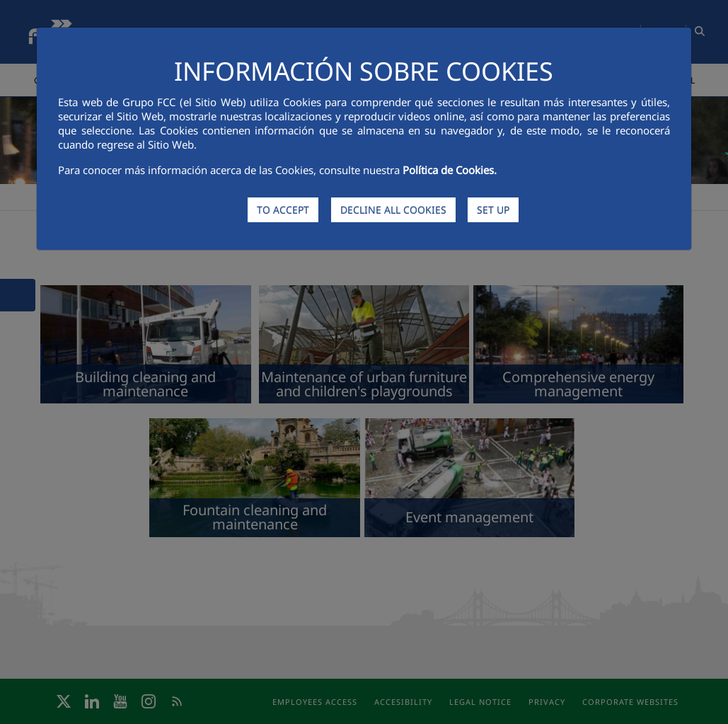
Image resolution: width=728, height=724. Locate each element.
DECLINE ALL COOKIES (393, 210)
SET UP (493, 210)
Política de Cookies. (450, 170)
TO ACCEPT (283, 210)
